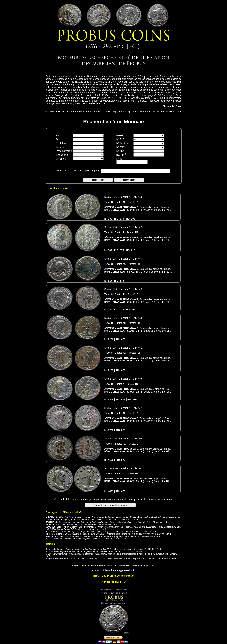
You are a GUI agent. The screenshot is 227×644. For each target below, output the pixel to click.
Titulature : (62, 143)
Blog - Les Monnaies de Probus (113, 576)
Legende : (62, 147)
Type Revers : (64, 151)
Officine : (61, 159)
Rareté (121, 155)
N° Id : (120, 159)
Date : (60, 139)
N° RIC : (121, 139)
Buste (121, 135)
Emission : (62, 155)
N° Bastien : (123, 143)
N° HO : (121, 151)
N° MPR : (122, 147)
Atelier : (60, 135)
